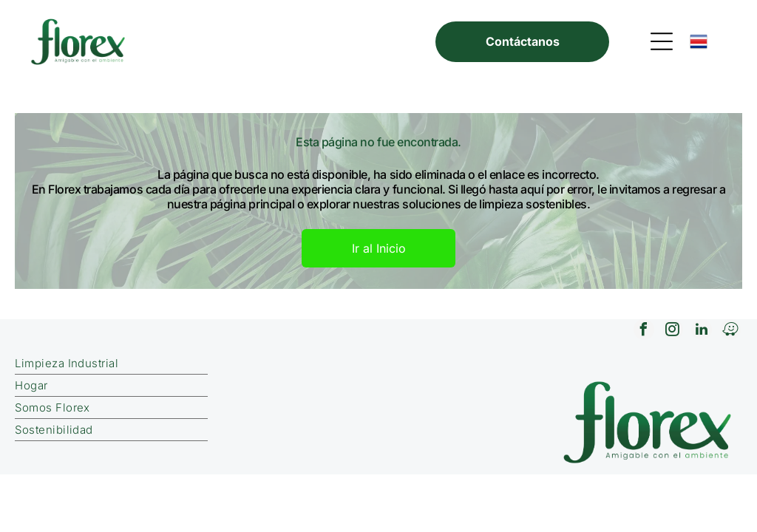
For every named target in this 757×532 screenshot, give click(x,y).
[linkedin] (702, 331)
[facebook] (644, 331)
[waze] (730, 331)
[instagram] (673, 331)
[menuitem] (207, 364)
